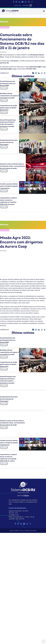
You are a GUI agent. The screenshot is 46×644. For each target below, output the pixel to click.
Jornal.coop (18, 5)
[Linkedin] (39, 73)
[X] (45, 73)
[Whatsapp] (42, 73)
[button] (44, 11)
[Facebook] (33, 73)
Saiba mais (4, 88)
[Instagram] (36, 73)
